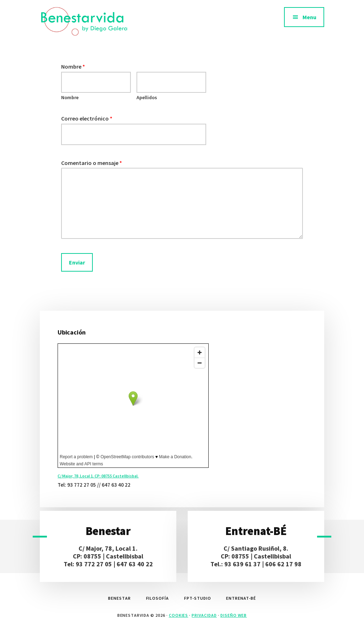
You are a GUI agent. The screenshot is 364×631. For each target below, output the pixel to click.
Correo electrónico (87, 118)
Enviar (77, 262)
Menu (309, 17)
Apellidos (147, 97)
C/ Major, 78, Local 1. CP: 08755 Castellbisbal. (98, 476)
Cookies (179, 615)
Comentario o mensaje (92, 163)
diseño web (234, 615)
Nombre (73, 66)
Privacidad (204, 615)
